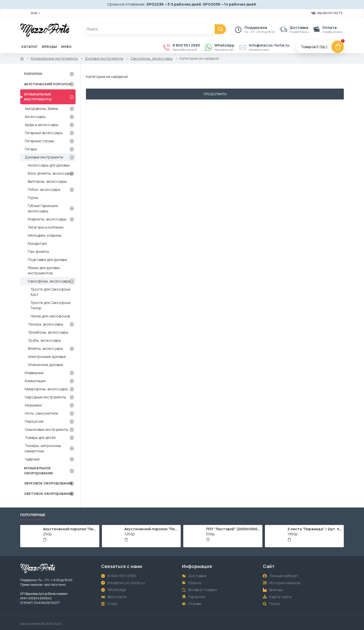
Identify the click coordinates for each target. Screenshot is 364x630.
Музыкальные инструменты (54, 58)
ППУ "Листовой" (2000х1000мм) (233, 529)
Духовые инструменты (104, 58)
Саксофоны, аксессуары (152, 58)
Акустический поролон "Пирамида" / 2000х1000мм (152, 529)
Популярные (33, 515)
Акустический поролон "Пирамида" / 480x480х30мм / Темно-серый (70, 529)
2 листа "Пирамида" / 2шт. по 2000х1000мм (315, 529)
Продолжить (215, 94)
